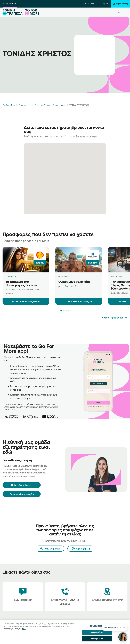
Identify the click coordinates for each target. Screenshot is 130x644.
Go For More (10, 3)
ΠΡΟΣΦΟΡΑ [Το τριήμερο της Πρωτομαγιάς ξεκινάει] (11, 277)
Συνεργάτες (25, 105)
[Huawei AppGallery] (51, 415)
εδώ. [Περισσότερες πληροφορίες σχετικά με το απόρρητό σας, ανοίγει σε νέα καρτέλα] (24, 631)
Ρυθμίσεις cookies (97, 628)
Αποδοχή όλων (97, 641)
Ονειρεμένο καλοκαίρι (74, 282)
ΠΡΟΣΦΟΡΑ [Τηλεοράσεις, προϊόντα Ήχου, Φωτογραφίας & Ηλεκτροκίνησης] (117, 277)
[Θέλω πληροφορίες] (22, 485)
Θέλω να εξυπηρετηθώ (22, 494)
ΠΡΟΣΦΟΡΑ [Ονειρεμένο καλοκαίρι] (64, 277)
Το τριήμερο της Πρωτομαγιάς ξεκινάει (21, 283)
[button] (61, 311)
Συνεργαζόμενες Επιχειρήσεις (50, 105)
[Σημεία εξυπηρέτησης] (107, 597)
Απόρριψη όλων (97, 634)
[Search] (119, 12)
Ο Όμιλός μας (102, 4)
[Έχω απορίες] (23, 597)
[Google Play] (31, 415)
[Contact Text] (65, 597)
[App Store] (13, 415)
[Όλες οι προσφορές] (115, 318)
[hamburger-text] (125, 12)
